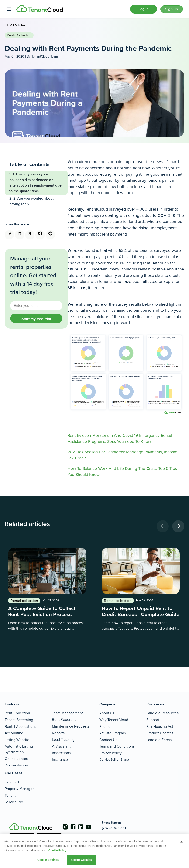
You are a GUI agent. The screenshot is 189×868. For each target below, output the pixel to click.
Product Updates (160, 733)
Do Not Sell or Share (114, 760)
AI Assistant (61, 746)
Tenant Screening (19, 720)
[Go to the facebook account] (75, 827)
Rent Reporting (64, 720)
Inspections (61, 753)
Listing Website (17, 740)
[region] (94, 851)
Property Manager (19, 789)
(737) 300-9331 (120, 828)
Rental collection (19, 37)
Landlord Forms (159, 740)
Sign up (170, 10)
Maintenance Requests (71, 726)
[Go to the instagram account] (65, 827)
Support (153, 720)
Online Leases (16, 759)
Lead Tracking (63, 740)
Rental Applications (20, 726)
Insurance (60, 760)
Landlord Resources (162, 713)
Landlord (12, 782)
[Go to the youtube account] (93, 827)
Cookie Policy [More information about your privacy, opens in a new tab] (57, 850)
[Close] (182, 842)
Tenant (10, 795)
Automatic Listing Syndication (19, 749)
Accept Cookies (81, 860)
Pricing (105, 726)
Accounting (14, 733)
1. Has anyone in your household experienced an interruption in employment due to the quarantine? (35, 185)
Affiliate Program (113, 733)
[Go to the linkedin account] (84, 827)
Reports (58, 733)
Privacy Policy (110, 753)
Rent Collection (17, 713)
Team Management (67, 713)
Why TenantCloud (114, 720)
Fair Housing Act (160, 726)
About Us (107, 713)
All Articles (17, 27)
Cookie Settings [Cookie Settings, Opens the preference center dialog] (48, 860)
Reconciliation (16, 765)
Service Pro (14, 802)
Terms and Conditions (117, 747)
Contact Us (108, 740)
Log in (138, 10)
